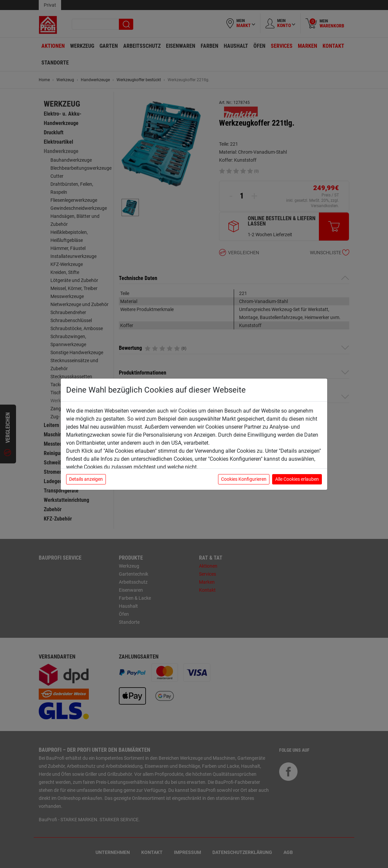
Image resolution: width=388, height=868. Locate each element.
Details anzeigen (86, 479)
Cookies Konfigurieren (244, 479)
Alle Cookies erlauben (297, 479)
